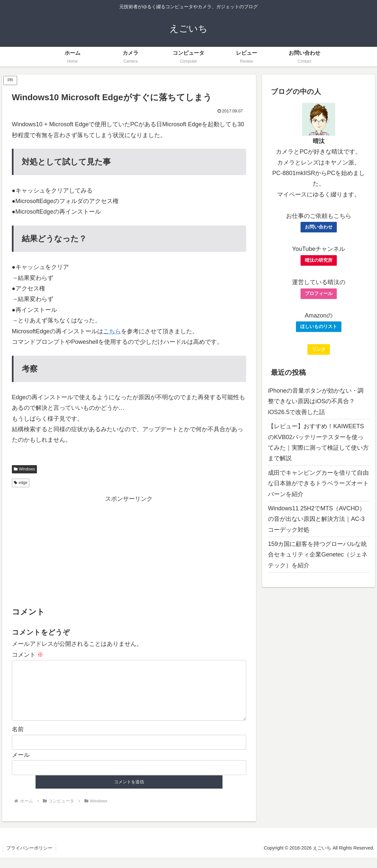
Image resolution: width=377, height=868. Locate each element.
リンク (319, 349)
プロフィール (319, 293)
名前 (18, 740)
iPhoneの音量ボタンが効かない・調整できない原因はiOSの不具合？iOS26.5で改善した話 (316, 401)
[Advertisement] (129, 550)
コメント (28, 655)
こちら (112, 331)
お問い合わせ (319, 227)
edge (21, 483)
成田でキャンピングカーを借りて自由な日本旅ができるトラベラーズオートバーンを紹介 (318, 483)
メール (21, 765)
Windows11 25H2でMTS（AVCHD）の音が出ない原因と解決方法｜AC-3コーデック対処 (317, 519)
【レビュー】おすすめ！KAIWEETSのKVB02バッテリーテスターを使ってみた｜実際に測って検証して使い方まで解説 (318, 442)
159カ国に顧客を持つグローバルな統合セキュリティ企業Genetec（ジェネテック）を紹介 (318, 555)
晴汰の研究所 (319, 260)
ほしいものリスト (319, 326)
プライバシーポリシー (29, 858)
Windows (24, 469)
